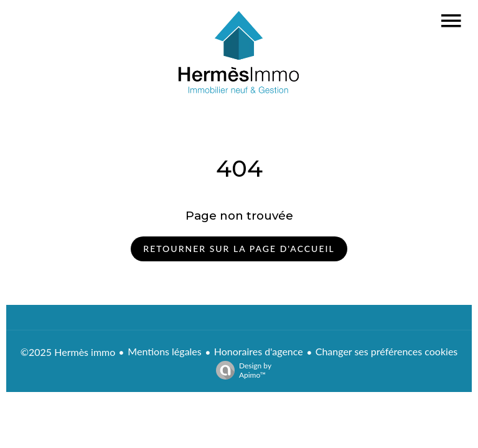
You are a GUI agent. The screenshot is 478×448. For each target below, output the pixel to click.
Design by (241, 370)
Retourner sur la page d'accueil (239, 249)
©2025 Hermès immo (68, 352)
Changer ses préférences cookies (387, 351)
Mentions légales (164, 351)
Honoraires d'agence (259, 351)
